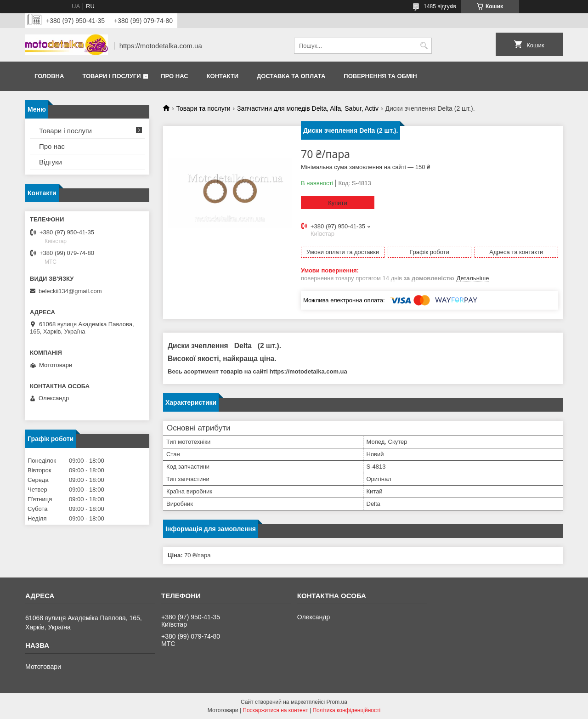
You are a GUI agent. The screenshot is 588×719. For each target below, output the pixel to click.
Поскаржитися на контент (275, 710)
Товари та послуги (203, 108)
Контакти (223, 76)
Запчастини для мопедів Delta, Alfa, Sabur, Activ (308, 108)
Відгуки (51, 162)
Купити (338, 203)
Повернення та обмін (380, 76)
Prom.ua (337, 702)
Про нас (174, 76)
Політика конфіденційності (346, 710)
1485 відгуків (440, 6)
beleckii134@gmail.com (70, 291)
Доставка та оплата (291, 76)
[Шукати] (424, 46)
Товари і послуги (111, 76)
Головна (49, 76)
